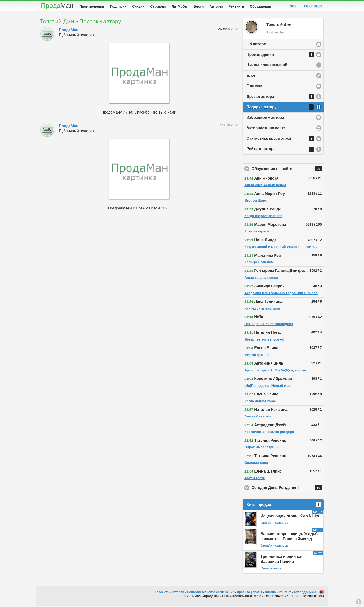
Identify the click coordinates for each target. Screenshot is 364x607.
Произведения (92, 6)
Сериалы (158, 6)
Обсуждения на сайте (288, 170)
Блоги (198, 6)
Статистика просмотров (280, 140)
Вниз (359, 602)
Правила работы (249, 593)
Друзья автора (280, 98)
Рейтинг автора (280, 150)
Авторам (178, 593)
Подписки (118, 6)
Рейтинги (236, 6)
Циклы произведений (267, 66)
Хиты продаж (284, 506)
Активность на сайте (266, 129)
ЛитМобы (180, 6)
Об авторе (256, 45)
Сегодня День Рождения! (288, 489)
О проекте (161, 593)
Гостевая (255, 87)
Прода (57, 6)
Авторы (216, 6)
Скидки (138, 6)
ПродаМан (69, 31)
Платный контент (278, 593)
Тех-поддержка (305, 593)
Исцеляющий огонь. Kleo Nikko (290, 517)
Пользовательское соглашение (210, 593)
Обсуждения (260, 6)
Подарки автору (280, 108)
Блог (251, 76)
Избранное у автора (265, 118)
